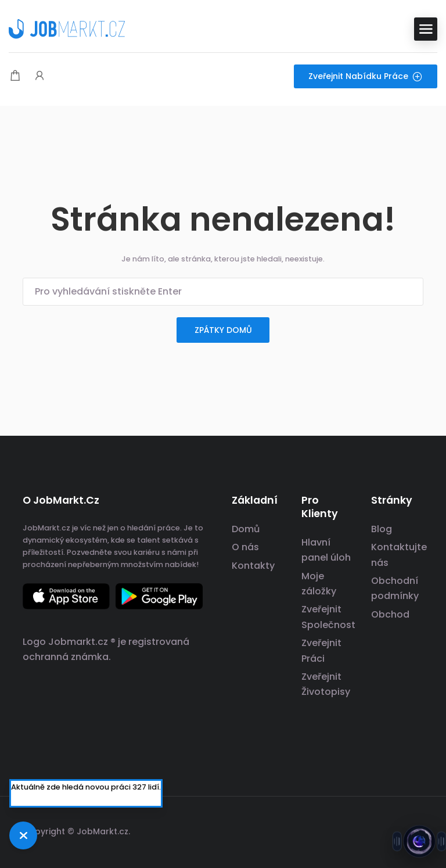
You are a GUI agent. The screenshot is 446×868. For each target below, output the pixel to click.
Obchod (390, 614)
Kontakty (253, 566)
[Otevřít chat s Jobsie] (420, 840)
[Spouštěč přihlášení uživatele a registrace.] (39, 76)
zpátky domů (223, 330)
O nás (245, 547)
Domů (246, 529)
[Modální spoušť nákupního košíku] (15, 76)
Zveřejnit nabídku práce (366, 76)
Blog (382, 529)
